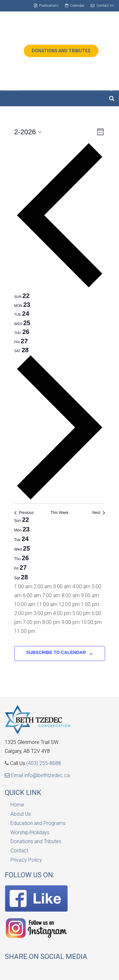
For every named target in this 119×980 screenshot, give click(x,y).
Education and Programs (38, 823)
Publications (49, 6)
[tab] (22, 296)
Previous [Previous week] (24, 513)
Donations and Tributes (36, 841)
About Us (21, 814)
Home (17, 805)
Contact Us (105, 6)
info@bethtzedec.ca (47, 775)
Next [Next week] (99, 513)
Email (15, 775)
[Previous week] (60, 287)
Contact (19, 851)
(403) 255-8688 (44, 763)
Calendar (77, 6)
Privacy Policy (26, 860)
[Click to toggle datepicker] (28, 132)
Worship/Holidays (30, 832)
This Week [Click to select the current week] (59, 513)
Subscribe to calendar (56, 652)
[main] (60, 401)
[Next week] (60, 499)
